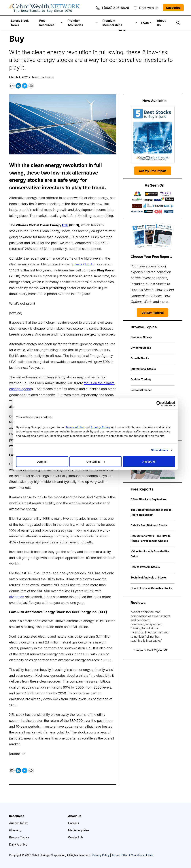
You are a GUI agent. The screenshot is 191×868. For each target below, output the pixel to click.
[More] (62, 23)
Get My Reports (153, 313)
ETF (65, 225)
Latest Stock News (20, 23)
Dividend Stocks (141, 348)
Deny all (42, 462)
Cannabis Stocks (141, 337)
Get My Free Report (153, 171)
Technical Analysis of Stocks (149, 577)
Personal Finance (141, 390)
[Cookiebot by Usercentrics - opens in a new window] (159, 404)
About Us (161, 23)
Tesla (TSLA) (84, 264)
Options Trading (141, 379)
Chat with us (146, 8)
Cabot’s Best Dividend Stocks (149, 525)
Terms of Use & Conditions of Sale (132, 855)
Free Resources (47, 23)
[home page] (44, 8)
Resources (17, 816)
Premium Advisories (75, 23)
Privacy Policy (101, 855)
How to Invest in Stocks (145, 567)
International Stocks (143, 369)
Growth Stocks (140, 358)
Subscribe (173, 8)
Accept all (149, 462)
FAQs (145, 23)
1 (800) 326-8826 (112, 8)
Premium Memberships (112, 23)
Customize (96, 462)
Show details (159, 450)
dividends (17, 597)
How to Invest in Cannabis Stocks (151, 588)
